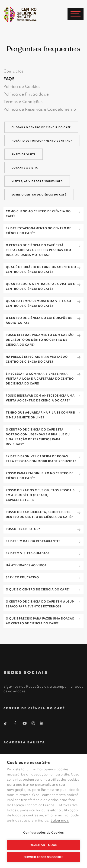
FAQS (9, 79)
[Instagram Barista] (33, 723)
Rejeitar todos (43, 845)
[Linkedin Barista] (42, 723)
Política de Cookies (22, 86)
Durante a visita (25, 168)
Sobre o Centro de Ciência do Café (39, 195)
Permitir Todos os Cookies (43, 857)
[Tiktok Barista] (6, 723)
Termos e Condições (23, 101)
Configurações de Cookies (43, 833)
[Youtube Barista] (25, 724)
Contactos (13, 71)
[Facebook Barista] (15, 724)
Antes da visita (24, 154)
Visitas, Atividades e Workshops (37, 181)
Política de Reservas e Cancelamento (40, 109)
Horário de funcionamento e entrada (42, 141)
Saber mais (60, 820)
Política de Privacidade (26, 94)
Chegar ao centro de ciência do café (41, 127)
